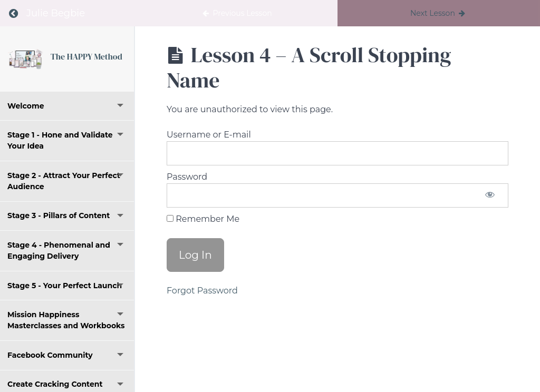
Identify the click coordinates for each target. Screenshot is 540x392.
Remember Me (203, 219)
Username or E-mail (209, 135)
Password (187, 177)
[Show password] (490, 195)
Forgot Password (202, 291)
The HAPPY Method (86, 56)
